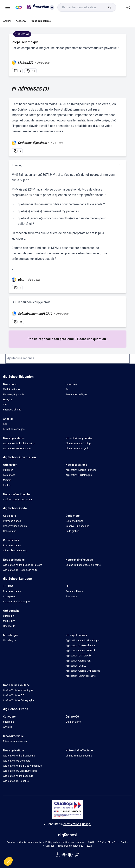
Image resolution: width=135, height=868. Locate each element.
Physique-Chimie (12, 410)
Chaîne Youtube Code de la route (83, 565)
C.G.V (101, 842)
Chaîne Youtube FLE (14, 695)
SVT (5, 405)
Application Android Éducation (19, 444)
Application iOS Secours (16, 781)
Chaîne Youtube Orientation (18, 500)
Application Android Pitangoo (81, 470)
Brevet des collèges (76, 394)
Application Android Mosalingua (83, 640)
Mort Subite (9, 621)
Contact (50, 846)
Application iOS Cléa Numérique (20, 771)
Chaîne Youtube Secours (79, 756)
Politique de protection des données (65, 842)
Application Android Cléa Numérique (22, 766)
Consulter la (67, 824)
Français (8, 400)
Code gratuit (10, 531)
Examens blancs (12, 521)
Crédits (125, 842)
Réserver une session (15, 526)
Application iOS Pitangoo (79, 475)
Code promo (10, 597)
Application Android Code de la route (23, 565)
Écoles (7, 485)
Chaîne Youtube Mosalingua (18, 690)
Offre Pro (112, 842)
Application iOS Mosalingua (80, 646)
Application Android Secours (18, 776)
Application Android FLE (78, 661)
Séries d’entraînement (15, 551)
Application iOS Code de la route (20, 570)
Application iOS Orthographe (81, 676)
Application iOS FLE (76, 666)
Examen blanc (73, 722)
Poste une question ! (92, 339)
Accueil (7, 21)
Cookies (11, 842)
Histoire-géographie (14, 394)
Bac (68, 389)
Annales (8, 727)
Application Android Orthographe (83, 671)
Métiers (7, 480)
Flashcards (72, 597)
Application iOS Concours (17, 761)
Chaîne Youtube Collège (78, 444)
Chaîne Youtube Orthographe (19, 700)
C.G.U (91, 842)
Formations (9, 475)
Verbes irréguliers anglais (17, 602)
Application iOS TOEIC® (78, 656)
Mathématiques (12, 389)
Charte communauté (30, 842)
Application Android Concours (19, 756)
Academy (21, 21)
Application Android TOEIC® (80, 651)
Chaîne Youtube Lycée (77, 449)
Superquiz (8, 616)
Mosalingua (9, 640)
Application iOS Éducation (17, 449)
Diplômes (8, 470)
